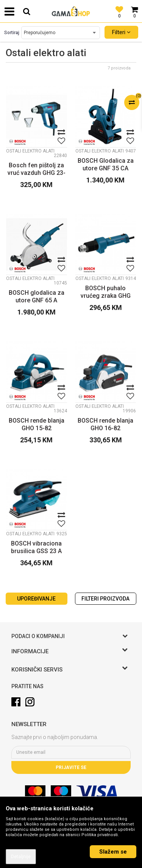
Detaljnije (21, 857)
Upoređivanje (36, 599)
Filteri (121, 32)
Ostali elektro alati (30, 151)
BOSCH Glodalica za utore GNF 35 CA (106, 164)
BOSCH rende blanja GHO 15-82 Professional (37, 425)
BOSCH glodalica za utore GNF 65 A (37, 296)
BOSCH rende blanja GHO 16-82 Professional (105, 425)
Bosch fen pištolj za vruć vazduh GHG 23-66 (37, 169)
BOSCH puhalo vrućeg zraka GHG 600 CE (106, 292)
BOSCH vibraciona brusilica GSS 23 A (36, 547)
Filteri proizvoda (105, 599)
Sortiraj (12, 33)
